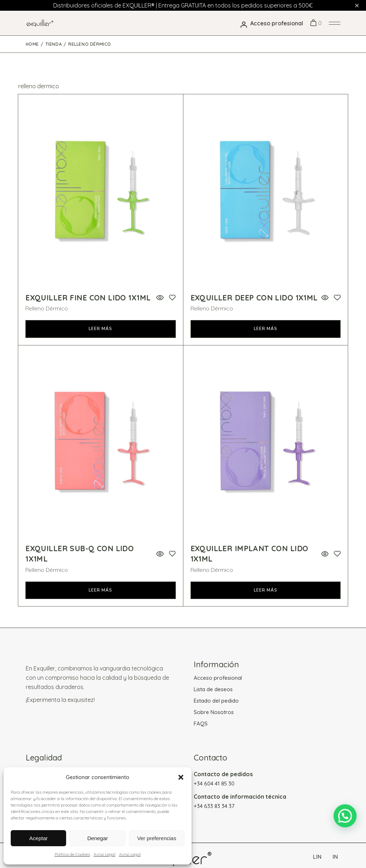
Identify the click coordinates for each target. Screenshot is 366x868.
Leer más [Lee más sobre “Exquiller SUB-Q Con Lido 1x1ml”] (100, 590)
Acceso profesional (218, 678)
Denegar (98, 838)
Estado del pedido (216, 701)
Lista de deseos (213, 689)
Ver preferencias (157, 838)
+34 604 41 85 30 (214, 784)
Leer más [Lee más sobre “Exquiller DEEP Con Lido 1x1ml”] (266, 329)
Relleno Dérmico (47, 308)
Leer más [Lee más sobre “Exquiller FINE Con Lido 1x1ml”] (100, 329)
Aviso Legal (105, 854)
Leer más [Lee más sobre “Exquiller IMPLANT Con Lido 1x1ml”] (266, 590)
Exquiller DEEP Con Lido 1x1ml (254, 298)
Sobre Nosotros (214, 712)
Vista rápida (160, 298)
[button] (181, 777)
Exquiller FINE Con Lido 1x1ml (88, 298)
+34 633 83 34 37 (214, 806)
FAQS (201, 724)
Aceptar (39, 838)
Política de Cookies (72, 854)
